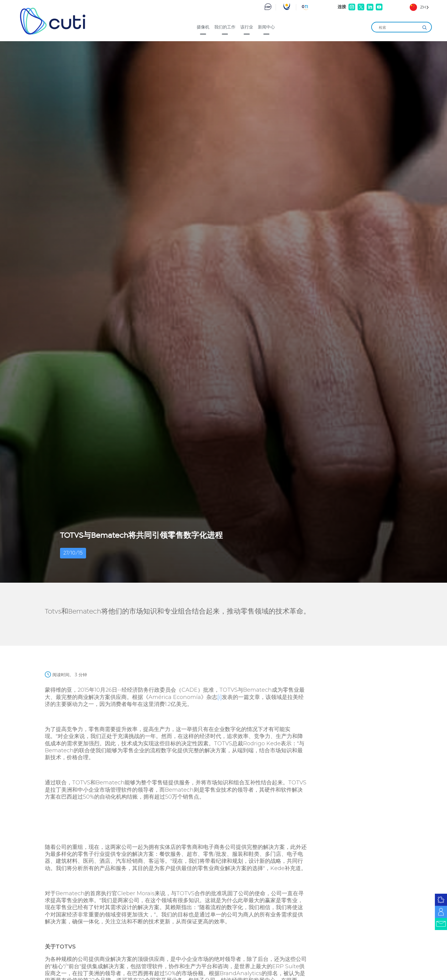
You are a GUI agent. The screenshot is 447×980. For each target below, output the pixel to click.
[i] (220, 697)
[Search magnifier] (425, 28)
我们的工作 (225, 27)
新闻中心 (266, 27)
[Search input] (399, 28)
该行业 (247, 27)
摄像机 (203, 27)
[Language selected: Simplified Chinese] (419, 7)
